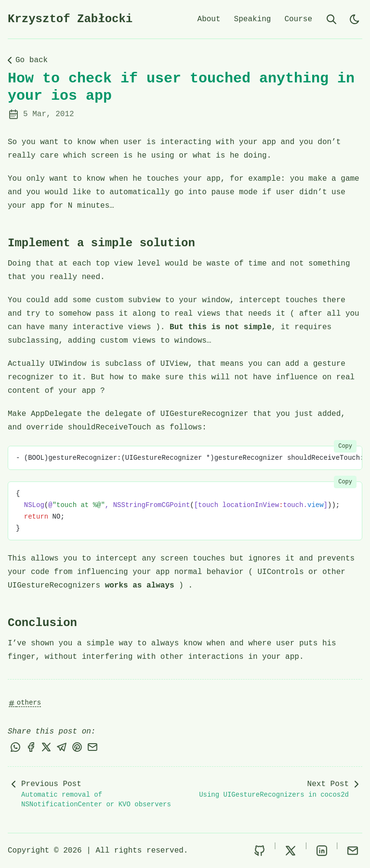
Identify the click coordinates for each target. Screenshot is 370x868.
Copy (345, 446)
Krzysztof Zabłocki (70, 19)
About (209, 19)
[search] (331, 19)
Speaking (253, 19)
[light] (355, 19)
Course (298, 19)
